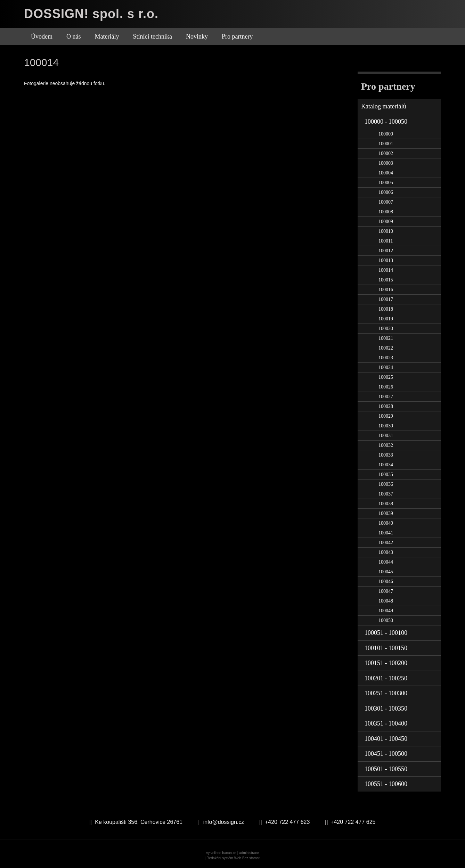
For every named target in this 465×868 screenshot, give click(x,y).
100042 (386, 543)
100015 (386, 280)
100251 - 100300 (386, 693)
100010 (386, 231)
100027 (386, 397)
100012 (386, 251)
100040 (386, 523)
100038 (386, 504)
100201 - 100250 (386, 678)
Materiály (107, 36)
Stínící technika (152, 36)
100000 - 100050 (386, 122)
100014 (386, 270)
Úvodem (42, 36)
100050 (386, 620)
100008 (386, 212)
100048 (386, 601)
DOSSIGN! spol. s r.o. (91, 14)
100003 (386, 163)
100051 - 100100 (386, 633)
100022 (386, 348)
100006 (386, 192)
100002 (386, 153)
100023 (386, 358)
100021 (386, 338)
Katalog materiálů (384, 106)
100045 (386, 572)
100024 (386, 367)
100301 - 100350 (386, 709)
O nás (74, 36)
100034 (386, 465)
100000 (386, 134)
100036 (386, 484)
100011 (386, 241)
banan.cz (229, 853)
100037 (386, 494)
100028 (386, 406)
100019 (386, 319)
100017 (386, 299)
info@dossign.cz (224, 822)
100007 (386, 202)
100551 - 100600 (386, 784)
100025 (386, 377)
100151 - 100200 (386, 663)
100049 (386, 611)
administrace (249, 853)
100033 (386, 455)
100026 (386, 387)
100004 (386, 173)
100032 (386, 445)
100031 (386, 436)
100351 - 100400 (386, 723)
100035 (386, 474)
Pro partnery (237, 36)
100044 (386, 562)
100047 (386, 591)
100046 (386, 582)
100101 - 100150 (386, 648)
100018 (386, 309)
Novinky (197, 36)
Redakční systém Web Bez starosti (233, 858)
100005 (386, 183)
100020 (386, 329)
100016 (386, 290)
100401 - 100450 (386, 739)
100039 (386, 513)
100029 (386, 416)
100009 (386, 222)
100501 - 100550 (386, 769)
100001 (386, 144)
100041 (386, 533)
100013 (386, 260)
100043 (386, 552)
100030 (386, 426)
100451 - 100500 (386, 754)
